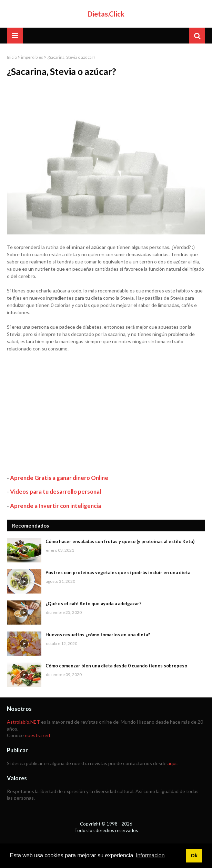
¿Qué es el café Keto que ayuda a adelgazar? (93, 604)
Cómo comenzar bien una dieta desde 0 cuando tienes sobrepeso (116, 666)
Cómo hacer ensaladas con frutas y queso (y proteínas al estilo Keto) (120, 541)
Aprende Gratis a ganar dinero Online (59, 478)
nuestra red (37, 735)
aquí (172, 763)
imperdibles (32, 57)
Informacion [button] (150, 855)
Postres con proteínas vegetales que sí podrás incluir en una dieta (118, 572)
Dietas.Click (106, 14)
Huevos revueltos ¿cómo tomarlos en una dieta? (98, 635)
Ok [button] (194, 856)
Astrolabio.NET (23, 722)
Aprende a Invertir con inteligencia (55, 506)
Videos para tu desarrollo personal (55, 491)
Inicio (12, 57)
